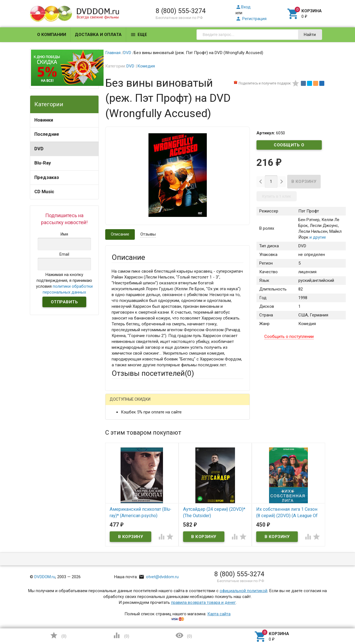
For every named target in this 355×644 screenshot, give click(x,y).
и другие (317, 238)
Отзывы (148, 234)
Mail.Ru (147, 404)
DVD (39, 149)
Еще (139, 35)
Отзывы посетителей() (153, 373)
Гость (119, 403)
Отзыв (118, 485)
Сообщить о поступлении (289, 146)
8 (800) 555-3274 (181, 11)
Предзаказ (47, 177)
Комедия (146, 66)
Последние (47, 134)
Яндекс (216, 404)
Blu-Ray (43, 163)
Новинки (44, 120)
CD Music (44, 192)
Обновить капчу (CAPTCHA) (182, 569)
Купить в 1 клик (277, 197)
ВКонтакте (181, 404)
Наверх (332, 617)
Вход (243, 7)
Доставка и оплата (98, 35)
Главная (113, 53)
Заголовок (122, 460)
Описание (120, 234)
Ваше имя (121, 423)
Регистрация (251, 19)
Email (117, 439)
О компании (52, 35)
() (58, 635)
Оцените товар (126, 475)
